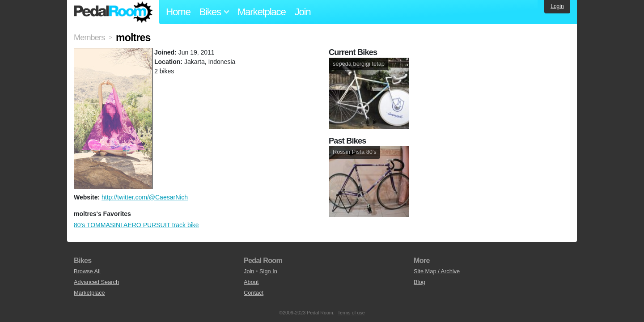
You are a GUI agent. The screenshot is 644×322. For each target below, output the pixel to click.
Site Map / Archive (437, 271)
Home (178, 12)
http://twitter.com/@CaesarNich (145, 197)
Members (89, 38)
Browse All (87, 271)
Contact (254, 293)
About (251, 282)
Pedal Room (113, 12)
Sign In (268, 271)
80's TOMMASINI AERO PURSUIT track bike (136, 225)
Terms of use (351, 313)
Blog (419, 282)
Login (557, 6)
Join (303, 12)
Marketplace (262, 12)
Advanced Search (96, 282)
